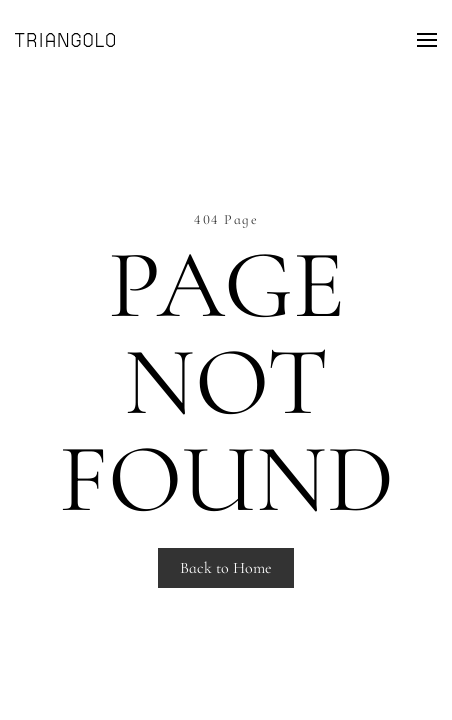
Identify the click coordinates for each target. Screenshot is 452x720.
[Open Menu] (427, 40)
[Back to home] (65, 40)
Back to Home (226, 568)
